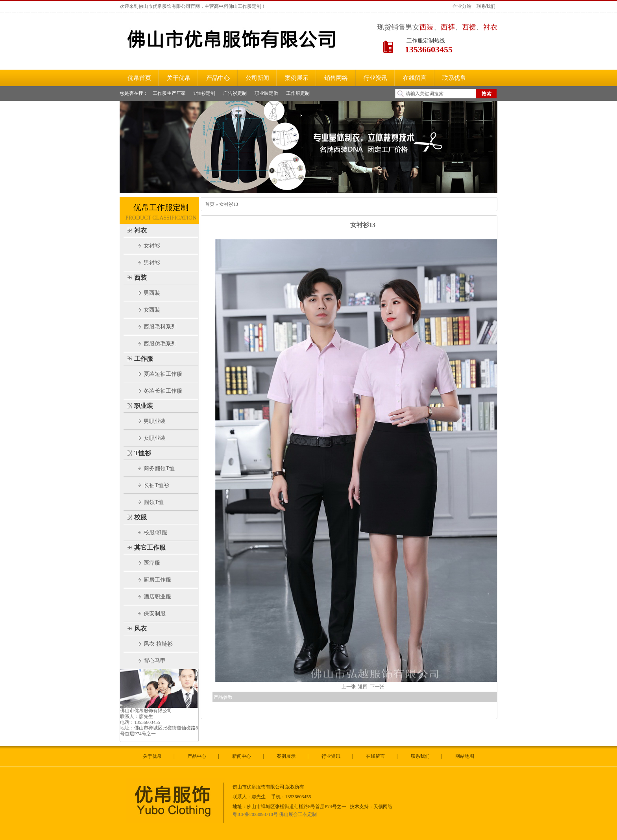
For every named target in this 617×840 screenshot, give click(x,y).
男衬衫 (152, 263)
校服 (140, 517)
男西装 (152, 293)
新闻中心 (242, 756)
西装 (140, 278)
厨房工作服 (157, 580)
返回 (363, 687)
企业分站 (462, 6)
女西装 (152, 310)
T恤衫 (143, 453)
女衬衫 (152, 246)
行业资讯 (331, 756)
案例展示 (286, 756)
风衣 (140, 629)
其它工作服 (150, 547)
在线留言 (375, 756)
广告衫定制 (235, 93)
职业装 (144, 406)
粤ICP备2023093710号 (255, 814)
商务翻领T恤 (159, 468)
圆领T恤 (154, 502)
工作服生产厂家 (169, 93)
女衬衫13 (228, 204)
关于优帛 (152, 756)
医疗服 (152, 563)
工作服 (144, 359)
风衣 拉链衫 (158, 644)
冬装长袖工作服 (163, 391)
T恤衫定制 (204, 93)
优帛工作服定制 (161, 207)
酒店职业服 (157, 597)
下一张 (377, 687)
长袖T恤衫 (156, 485)
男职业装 (155, 421)
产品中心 (197, 756)
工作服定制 (298, 93)
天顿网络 (383, 807)
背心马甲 (155, 661)
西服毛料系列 (160, 327)
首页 (210, 204)
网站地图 (465, 756)
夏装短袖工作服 (163, 374)
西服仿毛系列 (160, 344)
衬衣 (140, 230)
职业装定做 (266, 93)
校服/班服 (155, 533)
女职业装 (155, 438)
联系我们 (486, 6)
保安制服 (155, 614)
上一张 (349, 687)
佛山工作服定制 (245, 6)
